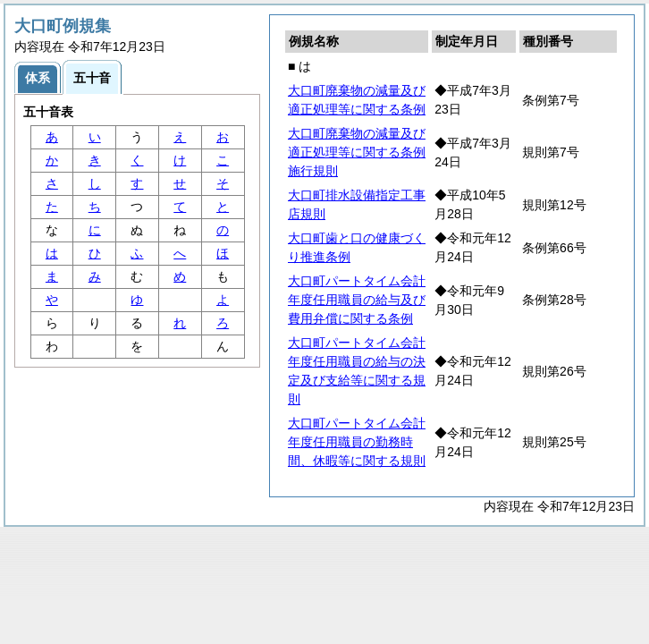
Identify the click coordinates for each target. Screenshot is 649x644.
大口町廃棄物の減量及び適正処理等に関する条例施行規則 (357, 152)
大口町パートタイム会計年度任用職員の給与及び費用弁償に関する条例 (357, 300)
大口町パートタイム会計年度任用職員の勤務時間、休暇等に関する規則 (357, 442)
